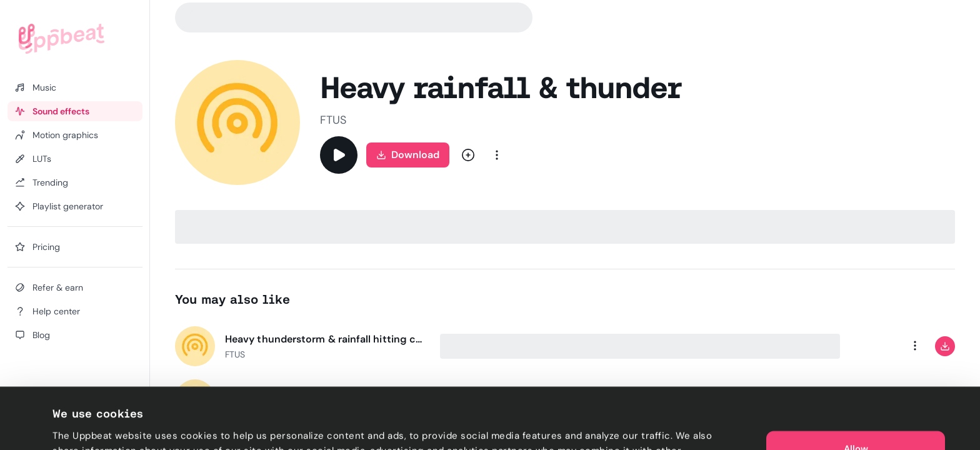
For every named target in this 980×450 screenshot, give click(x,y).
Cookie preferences (98, 426)
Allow (856, 387)
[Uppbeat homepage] (62, 39)
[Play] (339, 155)
